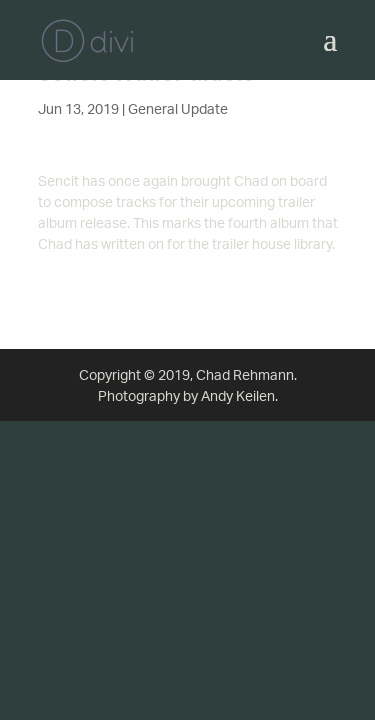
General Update (178, 108)
